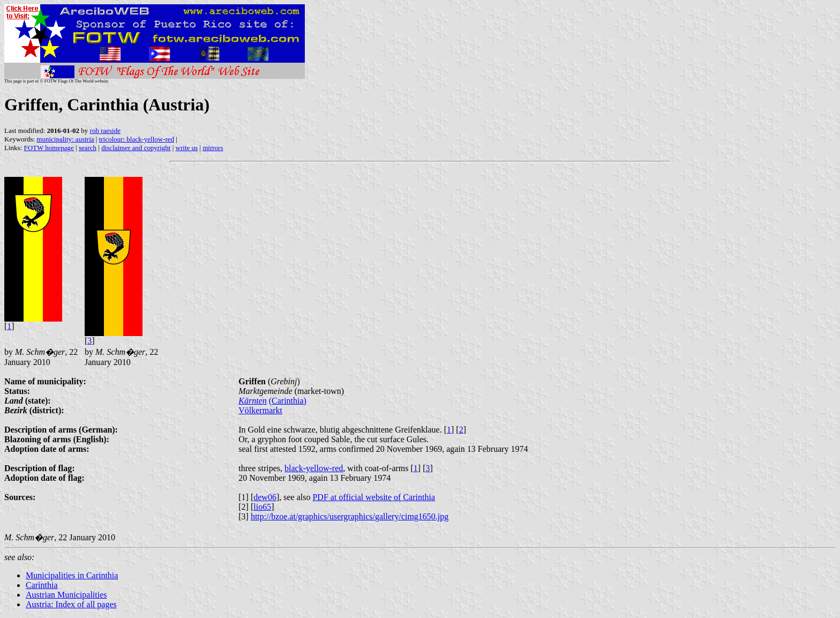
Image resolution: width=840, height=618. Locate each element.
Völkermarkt (260, 410)
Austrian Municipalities (66, 595)
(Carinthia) (288, 401)
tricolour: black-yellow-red (137, 139)
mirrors (213, 148)
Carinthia (42, 585)
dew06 (265, 497)
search (88, 148)
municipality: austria (65, 139)
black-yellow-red (314, 468)
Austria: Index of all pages (71, 604)
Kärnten (252, 401)
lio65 (262, 507)
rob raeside (105, 131)
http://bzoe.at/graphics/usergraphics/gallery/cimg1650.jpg (350, 516)
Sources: (20, 497)
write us (187, 148)
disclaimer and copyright (136, 148)
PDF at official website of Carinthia (374, 497)
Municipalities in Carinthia (72, 575)
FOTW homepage (48, 148)
